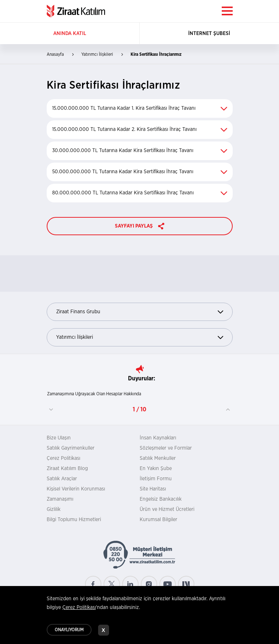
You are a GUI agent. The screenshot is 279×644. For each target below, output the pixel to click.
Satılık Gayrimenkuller (71, 448)
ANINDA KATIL (70, 34)
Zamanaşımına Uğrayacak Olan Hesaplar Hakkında (94, 394)
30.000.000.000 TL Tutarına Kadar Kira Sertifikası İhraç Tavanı (140, 151)
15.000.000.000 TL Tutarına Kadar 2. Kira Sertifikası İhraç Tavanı (140, 129)
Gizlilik (54, 509)
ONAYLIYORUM (69, 632)
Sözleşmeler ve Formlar (166, 448)
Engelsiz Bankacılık (161, 499)
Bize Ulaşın (59, 438)
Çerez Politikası (63, 458)
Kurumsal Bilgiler (158, 520)
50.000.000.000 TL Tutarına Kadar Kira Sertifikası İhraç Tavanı (140, 172)
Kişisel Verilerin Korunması (76, 489)
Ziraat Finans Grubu (140, 312)
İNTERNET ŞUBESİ (209, 34)
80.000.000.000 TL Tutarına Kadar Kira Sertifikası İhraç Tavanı (140, 193)
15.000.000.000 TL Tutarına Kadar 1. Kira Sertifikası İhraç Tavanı (140, 108)
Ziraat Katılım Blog (67, 469)
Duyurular (141, 379)
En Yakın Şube (156, 469)
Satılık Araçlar (62, 479)
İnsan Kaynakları (158, 438)
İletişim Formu (156, 479)
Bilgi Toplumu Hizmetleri (74, 520)
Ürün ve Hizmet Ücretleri (167, 509)
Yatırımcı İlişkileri (140, 337)
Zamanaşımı (60, 499)
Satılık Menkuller (158, 458)
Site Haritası (153, 489)
